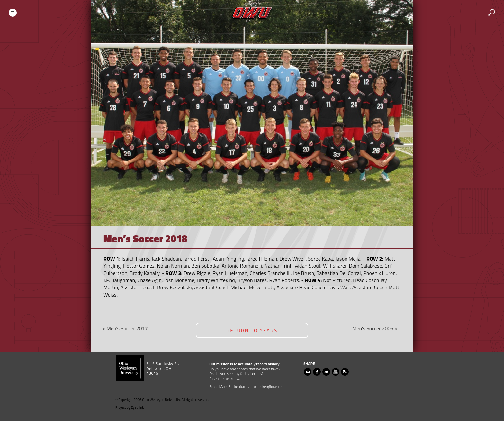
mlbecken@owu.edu (269, 386)
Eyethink (138, 407)
